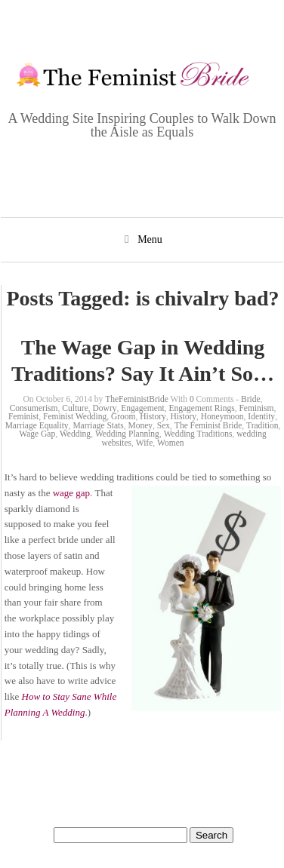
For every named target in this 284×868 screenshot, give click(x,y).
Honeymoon (222, 416)
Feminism (256, 408)
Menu (150, 239)
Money (141, 425)
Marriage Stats (98, 425)
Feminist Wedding (75, 416)
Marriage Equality (37, 425)
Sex (164, 425)
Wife (145, 443)
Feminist (23, 416)
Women (170, 443)
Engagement (142, 408)
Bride (251, 399)
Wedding (75, 434)
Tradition (262, 425)
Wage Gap (37, 434)
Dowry (105, 408)
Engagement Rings (201, 408)
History (153, 416)
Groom (123, 416)
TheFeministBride (137, 399)
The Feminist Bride (208, 425)
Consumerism (34, 408)
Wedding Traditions (198, 434)
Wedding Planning (127, 434)
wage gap (71, 493)
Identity (261, 416)
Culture (75, 408)
